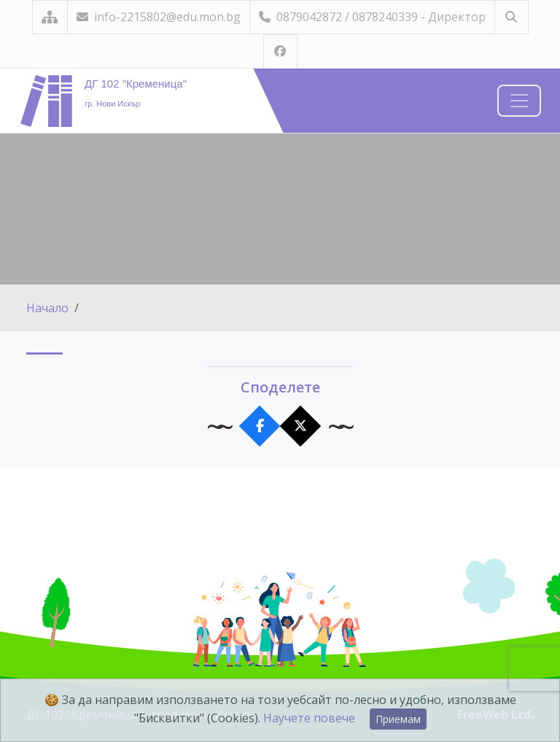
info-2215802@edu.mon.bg (159, 17)
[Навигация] (519, 101)
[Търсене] (512, 17)
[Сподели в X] (301, 426)
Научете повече (309, 718)
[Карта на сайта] (50, 17)
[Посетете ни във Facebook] (280, 51)
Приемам (398, 719)
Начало (47, 308)
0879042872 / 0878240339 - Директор (372, 17)
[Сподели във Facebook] (260, 426)
